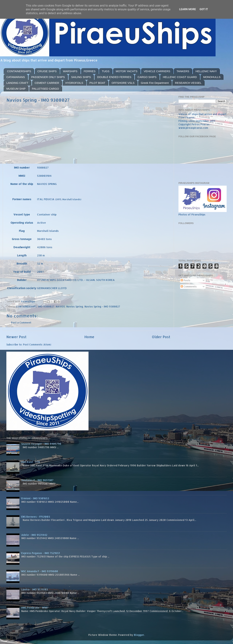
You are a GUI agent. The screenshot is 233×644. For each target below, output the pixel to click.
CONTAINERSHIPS (19, 71)
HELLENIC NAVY (206, 71)
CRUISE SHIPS (47, 71)
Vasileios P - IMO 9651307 (37, 480)
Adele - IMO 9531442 (34, 535)
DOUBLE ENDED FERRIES (114, 77)
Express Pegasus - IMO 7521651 (41, 553)
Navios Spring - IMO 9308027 (102, 306)
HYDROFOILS (74, 83)
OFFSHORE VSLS (123, 83)
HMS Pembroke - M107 (35, 608)
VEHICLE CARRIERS (157, 71)
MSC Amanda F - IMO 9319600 (40, 571)
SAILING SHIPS (81, 77)
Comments (189, 286)
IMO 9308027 (46, 306)
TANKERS (183, 71)
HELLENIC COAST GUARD (180, 77)
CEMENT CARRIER (47, 83)
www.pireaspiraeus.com (193, 128)
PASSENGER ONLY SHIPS (48, 77)
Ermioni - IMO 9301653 (35, 498)
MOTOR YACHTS (127, 71)
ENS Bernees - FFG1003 (36, 517)
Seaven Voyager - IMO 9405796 (41, 444)
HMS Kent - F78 (31, 462)
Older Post (161, 337)
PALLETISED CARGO (46, 89)
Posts (185, 280)
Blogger (139, 635)
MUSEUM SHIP (16, 89)
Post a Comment (21, 322)
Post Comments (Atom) (37, 344)
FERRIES (90, 71)
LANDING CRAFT (17, 83)
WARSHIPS (70, 71)
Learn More (188, 9)
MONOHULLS (212, 77)
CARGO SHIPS (147, 77)
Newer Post (16, 337)
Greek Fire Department (155, 83)
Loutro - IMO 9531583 (35, 589)
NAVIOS (60, 306)
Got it (204, 9)
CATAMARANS (16, 77)
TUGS (106, 71)
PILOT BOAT (97, 83)
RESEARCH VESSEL (188, 83)
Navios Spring (75, 306)
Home (89, 337)
